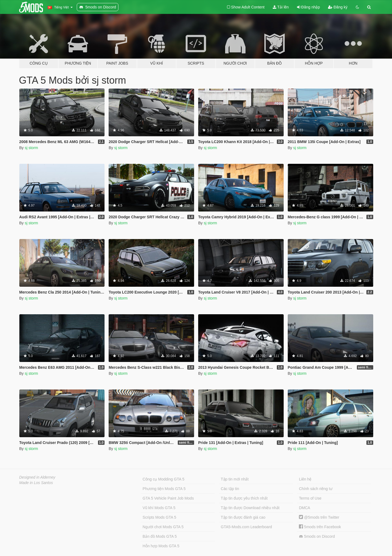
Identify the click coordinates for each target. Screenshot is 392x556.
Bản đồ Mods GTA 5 (160, 536)
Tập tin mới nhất (235, 479)
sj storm (31, 148)
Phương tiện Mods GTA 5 (164, 489)
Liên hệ (305, 479)
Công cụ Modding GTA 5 (163, 479)
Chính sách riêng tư (316, 489)
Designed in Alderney (37, 477)
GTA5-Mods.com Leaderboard (246, 527)
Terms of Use (310, 498)
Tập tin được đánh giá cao (243, 517)
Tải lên (281, 7)
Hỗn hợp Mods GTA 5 (161, 546)
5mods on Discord (317, 537)
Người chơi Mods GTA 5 (163, 527)
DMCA (304, 508)
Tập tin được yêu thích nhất (244, 498)
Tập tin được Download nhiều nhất (250, 508)
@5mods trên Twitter (319, 517)
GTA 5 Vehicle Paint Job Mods (168, 498)
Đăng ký (338, 7)
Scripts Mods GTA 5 (159, 517)
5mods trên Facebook (320, 527)
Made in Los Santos (36, 483)
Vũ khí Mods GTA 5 (159, 508)
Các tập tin (230, 489)
